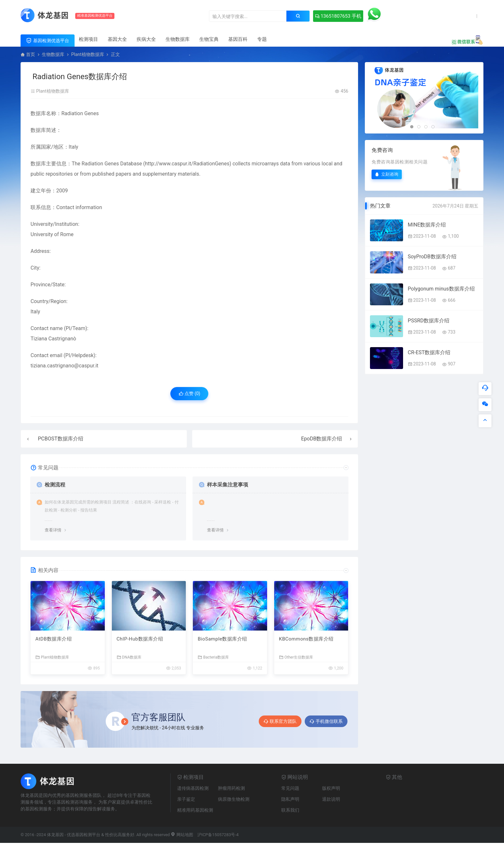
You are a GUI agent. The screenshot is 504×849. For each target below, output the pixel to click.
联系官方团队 (280, 721)
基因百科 (238, 39)
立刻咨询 (387, 174)
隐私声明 (290, 799)
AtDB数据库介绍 (54, 639)
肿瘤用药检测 (231, 788)
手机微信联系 (326, 721)
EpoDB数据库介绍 (322, 439)
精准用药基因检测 (195, 810)
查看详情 (53, 530)
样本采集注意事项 (228, 485)
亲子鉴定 (186, 799)
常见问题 (290, 788)
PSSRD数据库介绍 (429, 321)
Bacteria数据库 (213, 657)
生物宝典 (209, 39)
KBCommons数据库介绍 (306, 639)
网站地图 (182, 835)
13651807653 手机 (338, 16)
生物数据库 (178, 39)
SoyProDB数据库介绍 (432, 257)
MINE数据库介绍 (427, 225)
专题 (262, 39)
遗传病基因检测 (193, 788)
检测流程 (55, 485)
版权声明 (331, 788)
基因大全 (117, 39)
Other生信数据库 (296, 657)
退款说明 (331, 799)
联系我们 (290, 810)
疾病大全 (146, 39)
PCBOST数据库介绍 (61, 439)
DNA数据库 (129, 657)
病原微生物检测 (234, 799)
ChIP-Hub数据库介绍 (140, 639)
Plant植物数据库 (87, 54)
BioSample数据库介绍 (222, 639)
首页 (31, 54)
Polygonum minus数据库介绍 (441, 289)
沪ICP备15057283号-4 (218, 835)
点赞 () (189, 393)
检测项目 (88, 39)
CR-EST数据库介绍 (429, 352)
